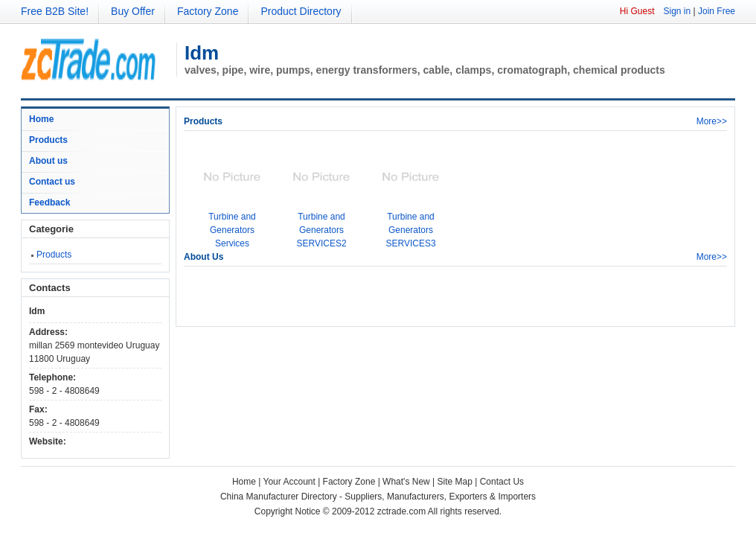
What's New (406, 482)
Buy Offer (133, 11)
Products (48, 140)
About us (48, 161)
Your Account (289, 482)
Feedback (49, 202)
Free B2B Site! (55, 11)
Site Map (455, 482)
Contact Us (502, 482)
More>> (712, 121)
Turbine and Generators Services (232, 230)
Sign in (677, 11)
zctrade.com (401, 511)
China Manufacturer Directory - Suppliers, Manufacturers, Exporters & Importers (378, 497)
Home (41, 119)
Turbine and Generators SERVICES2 (321, 230)
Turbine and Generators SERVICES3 (410, 230)
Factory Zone (208, 11)
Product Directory (301, 11)
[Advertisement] (358, 296)
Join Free (717, 11)
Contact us (52, 182)
